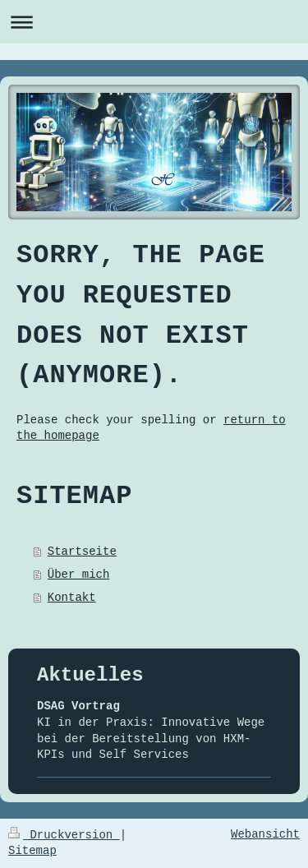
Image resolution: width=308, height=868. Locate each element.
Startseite (82, 552)
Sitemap (32, 851)
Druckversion (64, 835)
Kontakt (72, 598)
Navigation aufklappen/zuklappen (154, 22)
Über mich (79, 575)
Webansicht (265, 834)
